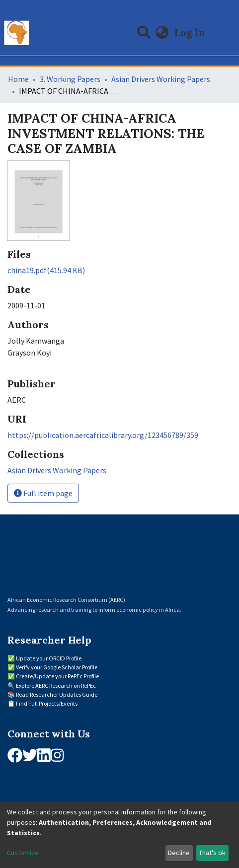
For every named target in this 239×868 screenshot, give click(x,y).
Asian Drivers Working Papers (161, 79)
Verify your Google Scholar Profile (57, 667)
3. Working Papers (70, 79)
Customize (23, 853)
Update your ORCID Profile (49, 658)
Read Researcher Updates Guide (57, 694)
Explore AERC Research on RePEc (56, 686)
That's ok (212, 853)
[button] (162, 33)
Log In (191, 33)
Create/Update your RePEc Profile (57, 676)
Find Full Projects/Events (47, 703)
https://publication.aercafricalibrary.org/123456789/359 (103, 435)
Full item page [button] (43, 493)
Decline (179, 853)
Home (18, 79)
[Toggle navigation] (225, 33)
